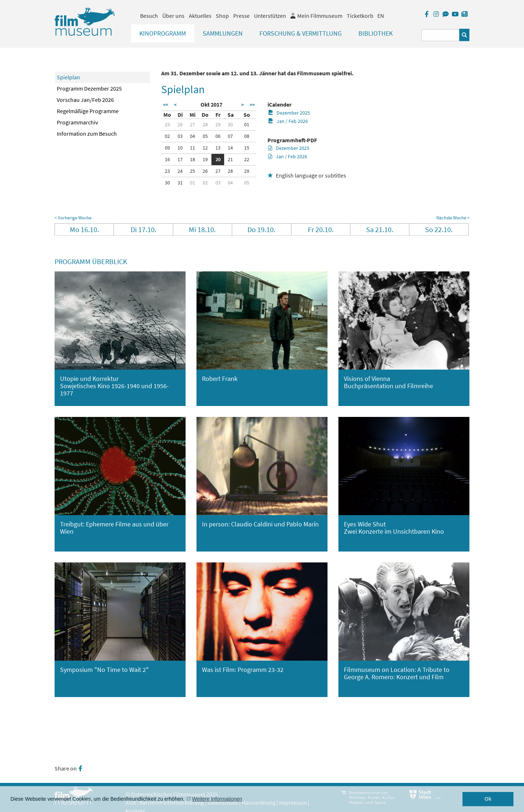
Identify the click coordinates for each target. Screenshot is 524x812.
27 (192, 124)
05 (205, 136)
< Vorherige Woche (73, 218)
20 (218, 159)
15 (247, 148)
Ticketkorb (360, 16)
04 (192, 136)
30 (230, 124)
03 (180, 136)
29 (218, 124)
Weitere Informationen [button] (217, 799)
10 (180, 148)
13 (218, 148)
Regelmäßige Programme (88, 111)
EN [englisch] (381, 16)
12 (205, 148)
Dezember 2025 (289, 113)
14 (230, 148)
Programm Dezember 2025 (89, 88)
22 (247, 159)
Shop (222, 16)
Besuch (149, 16)
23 (167, 171)
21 (230, 159)
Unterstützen (270, 16)
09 (167, 148)
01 (247, 124)
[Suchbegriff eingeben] (440, 35)
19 (205, 159)
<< (166, 105)
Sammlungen (223, 33)
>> (252, 105)
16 (167, 159)
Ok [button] (488, 799)
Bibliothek (376, 33)
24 (180, 171)
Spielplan (68, 77)
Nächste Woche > (453, 218)
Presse (241, 16)
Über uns (173, 16)
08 (247, 136)
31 (180, 183)
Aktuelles (200, 16)
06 (218, 136)
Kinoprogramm (163, 33)
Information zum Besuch (87, 134)
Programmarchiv (77, 122)
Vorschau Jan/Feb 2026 (85, 100)
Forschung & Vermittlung (301, 33)
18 (192, 159)
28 (205, 124)
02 (167, 136)
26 (180, 124)
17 (180, 159)
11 (192, 148)
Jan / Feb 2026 (288, 121)
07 (230, 136)
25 (167, 124)
